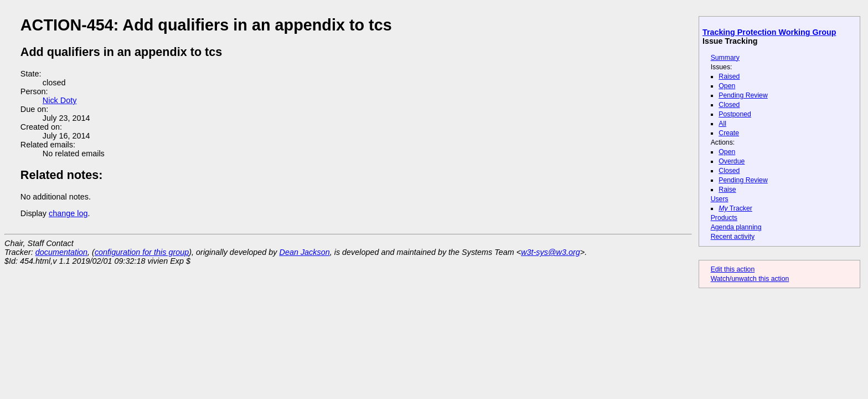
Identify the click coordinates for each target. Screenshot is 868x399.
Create (729, 133)
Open (727, 86)
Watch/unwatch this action (750, 279)
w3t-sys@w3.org (551, 252)
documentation (61, 252)
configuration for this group (142, 252)
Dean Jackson (305, 252)
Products (724, 218)
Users (720, 199)
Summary (725, 58)
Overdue (732, 161)
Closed (729, 105)
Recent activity (733, 237)
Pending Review (743, 95)
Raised (729, 76)
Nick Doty (60, 100)
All (722, 124)
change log (68, 213)
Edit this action (733, 269)
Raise (727, 190)
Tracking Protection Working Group (769, 32)
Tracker (735, 208)
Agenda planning (736, 227)
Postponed (735, 114)
